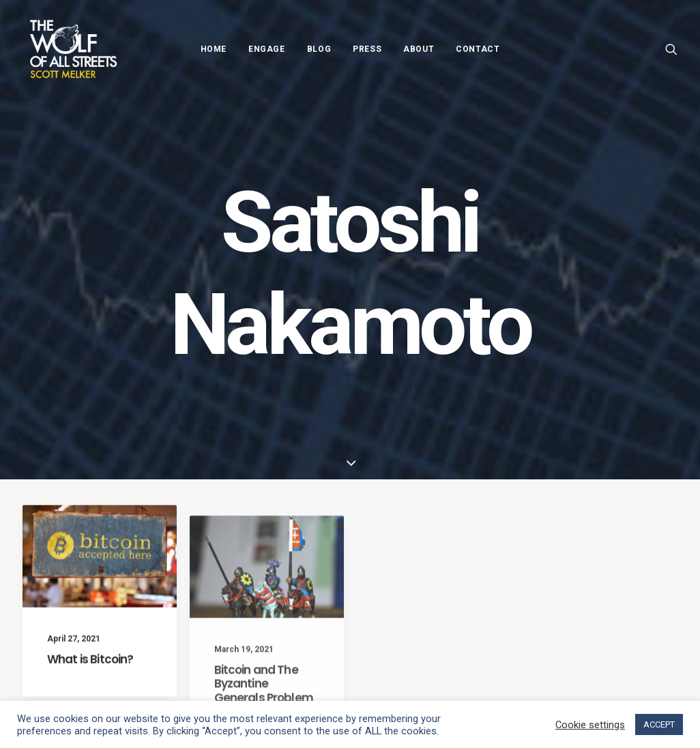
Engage (267, 49)
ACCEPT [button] (659, 724)
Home (214, 49)
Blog (319, 49)
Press (367, 49)
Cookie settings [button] (590, 725)
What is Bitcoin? (90, 676)
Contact (478, 49)
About (419, 49)
